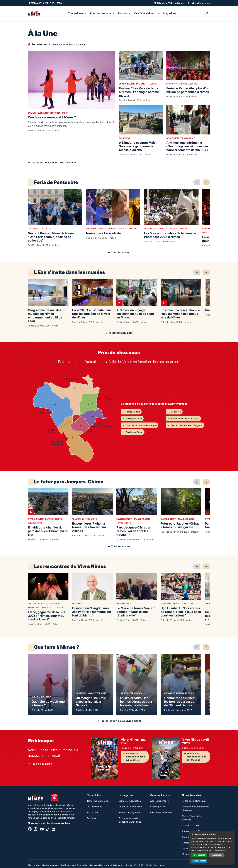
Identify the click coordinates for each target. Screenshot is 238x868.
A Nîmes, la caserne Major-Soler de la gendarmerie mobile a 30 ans (139, 146)
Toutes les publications (98, 801)
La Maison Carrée (191, 825)
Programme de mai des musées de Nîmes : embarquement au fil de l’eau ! (45, 316)
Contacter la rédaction (130, 801)
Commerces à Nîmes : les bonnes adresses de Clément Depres (180, 702)
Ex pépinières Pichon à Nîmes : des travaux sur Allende (89, 527)
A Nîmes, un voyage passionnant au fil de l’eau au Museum (135, 314)
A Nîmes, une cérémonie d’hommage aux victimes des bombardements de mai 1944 (188, 146)
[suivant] (206, 182)
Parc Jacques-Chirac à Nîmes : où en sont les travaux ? (133, 531)
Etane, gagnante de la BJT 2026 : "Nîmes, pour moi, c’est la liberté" (47, 616)
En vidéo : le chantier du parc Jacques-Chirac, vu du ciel (48, 531)
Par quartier (93, 812)
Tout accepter (199, 855)
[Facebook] (30, 830)
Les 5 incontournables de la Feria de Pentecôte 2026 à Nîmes (170, 235)
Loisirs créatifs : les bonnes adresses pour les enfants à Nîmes (136, 702)
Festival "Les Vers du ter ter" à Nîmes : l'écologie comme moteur (140, 92)
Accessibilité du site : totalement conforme (111, 865)
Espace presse (158, 807)
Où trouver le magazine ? (131, 807)
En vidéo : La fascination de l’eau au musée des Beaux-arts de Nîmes (180, 314)
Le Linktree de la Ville (161, 812)
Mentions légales (50, 865)
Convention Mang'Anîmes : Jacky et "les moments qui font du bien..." (92, 612)
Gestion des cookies (156, 865)
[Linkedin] (53, 830)
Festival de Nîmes (63, 45)
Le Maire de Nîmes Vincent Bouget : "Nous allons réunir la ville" (136, 612)
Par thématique (94, 807)
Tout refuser (216, 855)
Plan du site (34, 865)
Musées (81, 45)
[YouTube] (42, 830)
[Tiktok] (48, 830)
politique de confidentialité (212, 850)
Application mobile (159, 801)
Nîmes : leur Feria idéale (103, 233)
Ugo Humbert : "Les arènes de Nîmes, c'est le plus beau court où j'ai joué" (181, 612)
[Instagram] (36, 830)
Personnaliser (199, 861)
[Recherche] (207, 14)
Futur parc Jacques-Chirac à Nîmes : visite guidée (180, 525)
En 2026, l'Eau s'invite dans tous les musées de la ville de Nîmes (92, 314)
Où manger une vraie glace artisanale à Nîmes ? (91, 702)
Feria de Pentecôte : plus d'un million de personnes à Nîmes (188, 90)
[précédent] (197, 182)
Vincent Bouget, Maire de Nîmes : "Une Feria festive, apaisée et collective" (52, 237)
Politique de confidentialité (74, 865)
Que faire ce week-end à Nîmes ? (52, 117)
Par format (92, 818)
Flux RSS (139, 865)
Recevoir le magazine (129, 812)
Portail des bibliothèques (194, 801)
